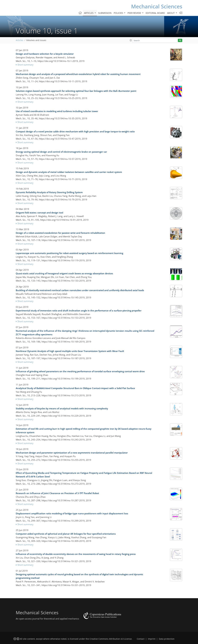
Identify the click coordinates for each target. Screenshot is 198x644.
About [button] (171, 13)
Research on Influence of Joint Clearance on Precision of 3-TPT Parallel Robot (57, 493)
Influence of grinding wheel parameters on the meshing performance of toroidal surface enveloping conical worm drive (80, 371)
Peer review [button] (135, 13)
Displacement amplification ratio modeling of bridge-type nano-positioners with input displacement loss (72, 513)
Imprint (152, 639)
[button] (131, 40)
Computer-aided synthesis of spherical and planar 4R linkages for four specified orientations (66, 534)
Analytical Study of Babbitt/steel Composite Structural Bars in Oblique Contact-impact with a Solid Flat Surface (75, 388)
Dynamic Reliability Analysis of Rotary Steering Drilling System (49, 192)
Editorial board (155, 13)
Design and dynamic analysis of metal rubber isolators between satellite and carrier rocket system (69, 172)
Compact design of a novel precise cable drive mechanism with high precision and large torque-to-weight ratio (75, 131)
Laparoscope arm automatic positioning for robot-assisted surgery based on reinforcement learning (69, 253)
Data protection (167, 639)
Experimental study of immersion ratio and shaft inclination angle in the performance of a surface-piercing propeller (79, 311)
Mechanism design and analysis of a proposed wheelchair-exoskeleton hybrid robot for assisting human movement (78, 74)
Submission (105, 13)
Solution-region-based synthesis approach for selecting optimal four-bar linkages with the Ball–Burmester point (76, 91)
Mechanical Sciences (157, 6)
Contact (141, 639)
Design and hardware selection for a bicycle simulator (45, 54)
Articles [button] (89, 13)
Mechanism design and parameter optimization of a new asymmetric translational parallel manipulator (72, 453)
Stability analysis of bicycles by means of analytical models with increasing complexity (62, 408)
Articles (19, 40)
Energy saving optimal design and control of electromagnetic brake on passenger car (61, 152)
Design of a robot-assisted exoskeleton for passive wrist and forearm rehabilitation (60, 233)
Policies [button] (119, 13)
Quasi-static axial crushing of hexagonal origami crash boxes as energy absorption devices (64, 273)
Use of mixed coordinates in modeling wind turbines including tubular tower (57, 111)
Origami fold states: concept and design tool (39, 213)
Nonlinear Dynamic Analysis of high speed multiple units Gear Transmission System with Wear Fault (70, 351)
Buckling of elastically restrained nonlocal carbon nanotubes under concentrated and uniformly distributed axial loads (80, 290)
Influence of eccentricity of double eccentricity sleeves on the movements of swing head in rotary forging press (76, 554)
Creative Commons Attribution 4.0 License (111, 639)
